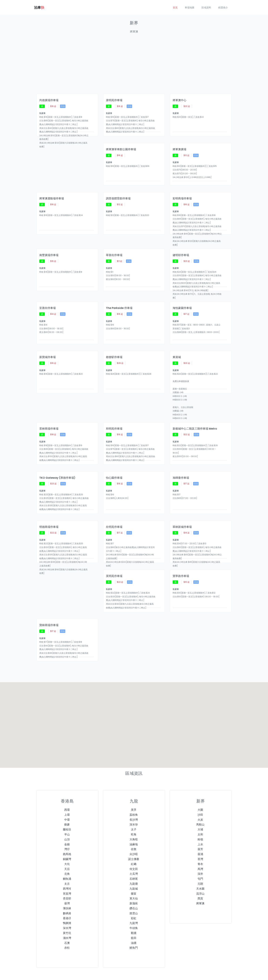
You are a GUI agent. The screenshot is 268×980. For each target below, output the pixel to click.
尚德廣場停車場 (49, 98)
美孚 (134, 784)
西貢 (200, 872)
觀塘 (134, 907)
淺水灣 (67, 912)
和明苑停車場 (114, 414)
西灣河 (67, 862)
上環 (67, 788)
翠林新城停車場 (182, 507)
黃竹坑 (67, 907)
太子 (134, 803)
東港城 (177, 344)
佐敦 (134, 823)
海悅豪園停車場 (182, 297)
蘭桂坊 (67, 803)
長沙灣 (134, 793)
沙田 (200, 788)
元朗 (200, 858)
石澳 (67, 917)
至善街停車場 (48, 297)
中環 (67, 793)
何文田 (134, 843)
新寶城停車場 (48, 344)
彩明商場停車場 (182, 192)
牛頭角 (134, 902)
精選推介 (223, 8)
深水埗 (134, 798)
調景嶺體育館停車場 (118, 192)
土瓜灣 (134, 848)
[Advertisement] (139, 65)
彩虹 (134, 892)
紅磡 (134, 838)
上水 (200, 818)
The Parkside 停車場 (119, 297)
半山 (67, 808)
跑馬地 (67, 828)
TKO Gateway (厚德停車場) (57, 461)
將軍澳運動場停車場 (52, 192)
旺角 (134, 808)
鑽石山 (134, 882)
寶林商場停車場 (49, 601)
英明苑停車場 (114, 555)
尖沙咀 (134, 828)
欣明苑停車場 (114, 507)
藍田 (134, 912)
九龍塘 (134, 858)
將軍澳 (200, 877)
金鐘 (67, 818)
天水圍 (200, 862)
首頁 (175, 8)
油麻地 (134, 818)
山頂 (67, 813)
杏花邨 (67, 872)
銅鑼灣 (67, 833)
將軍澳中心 (179, 98)
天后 (67, 843)
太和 (200, 808)
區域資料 (206, 8)
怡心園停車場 (114, 461)
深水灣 (67, 902)
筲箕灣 (67, 867)
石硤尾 (134, 853)
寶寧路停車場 (181, 555)
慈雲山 (134, 887)
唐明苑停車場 (114, 98)
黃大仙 (134, 872)
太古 (67, 858)
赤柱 (67, 922)
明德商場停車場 (49, 507)
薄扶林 (67, 882)
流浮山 (200, 867)
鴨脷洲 (67, 897)
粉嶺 (200, 813)
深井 (200, 848)
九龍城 (134, 862)
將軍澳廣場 (179, 145)
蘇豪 (67, 798)
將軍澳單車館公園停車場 (121, 145)
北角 (67, 848)
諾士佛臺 (134, 833)
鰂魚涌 (67, 853)
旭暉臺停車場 (181, 461)
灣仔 (67, 823)
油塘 (134, 917)
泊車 (39, 8)
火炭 (200, 793)
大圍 (200, 784)
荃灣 (200, 833)
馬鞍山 (200, 798)
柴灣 (67, 877)
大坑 (67, 838)
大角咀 (134, 813)
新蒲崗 (134, 877)
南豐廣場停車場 (49, 246)
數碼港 (67, 887)
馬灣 (200, 843)
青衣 (200, 838)
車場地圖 (190, 8)
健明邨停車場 (181, 246)
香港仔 (67, 892)
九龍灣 (134, 897)
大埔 (200, 803)
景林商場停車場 (49, 414)
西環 (67, 784)
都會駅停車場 (114, 344)
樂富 (134, 867)
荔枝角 (134, 788)
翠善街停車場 (114, 246)
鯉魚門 (134, 922)
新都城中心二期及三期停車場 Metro (195, 414)
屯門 (200, 853)
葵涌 (200, 828)
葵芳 (200, 823)
